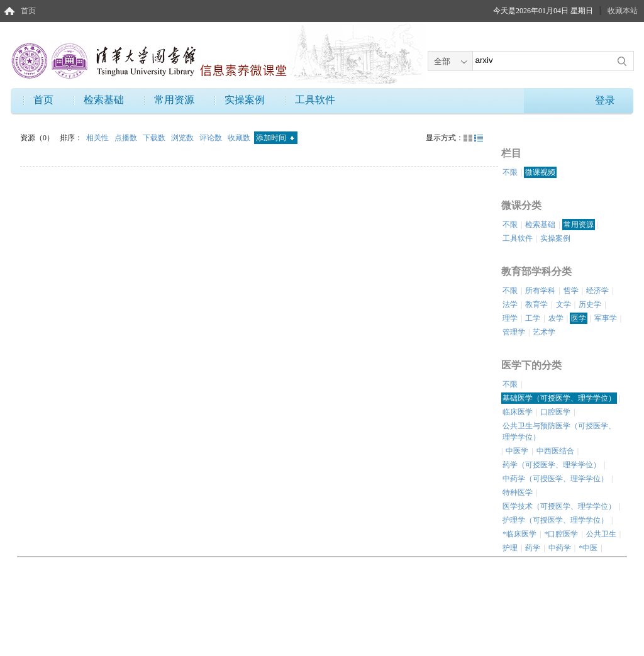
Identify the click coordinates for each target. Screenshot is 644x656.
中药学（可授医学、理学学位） (555, 479)
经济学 (597, 291)
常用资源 (174, 100)
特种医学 (518, 492)
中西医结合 (555, 451)
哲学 (571, 291)
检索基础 (104, 100)
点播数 (127, 138)
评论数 (212, 138)
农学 (556, 318)
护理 (510, 548)
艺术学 (544, 332)
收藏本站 (623, 11)
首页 (28, 11)
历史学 (590, 304)
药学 (533, 548)
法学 (510, 304)
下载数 (155, 138)
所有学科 (540, 291)
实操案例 (245, 100)
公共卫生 (601, 534)
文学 (563, 304)
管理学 (514, 332)
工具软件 (315, 100)
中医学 (517, 451)
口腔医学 (555, 412)
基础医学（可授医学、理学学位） (559, 398)
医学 (579, 318)
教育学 (536, 304)
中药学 (560, 548)
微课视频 (540, 172)
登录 (605, 100)
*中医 (588, 548)
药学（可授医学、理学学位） (552, 465)
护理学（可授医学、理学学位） (555, 520)
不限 (510, 172)
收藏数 (240, 138)
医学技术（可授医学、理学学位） (559, 506)
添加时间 (275, 138)
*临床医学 (519, 534)
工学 (533, 318)
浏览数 (183, 138)
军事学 (606, 318)
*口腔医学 (561, 534)
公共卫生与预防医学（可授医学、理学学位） (559, 431)
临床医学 (518, 412)
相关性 (98, 138)
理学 (510, 318)
